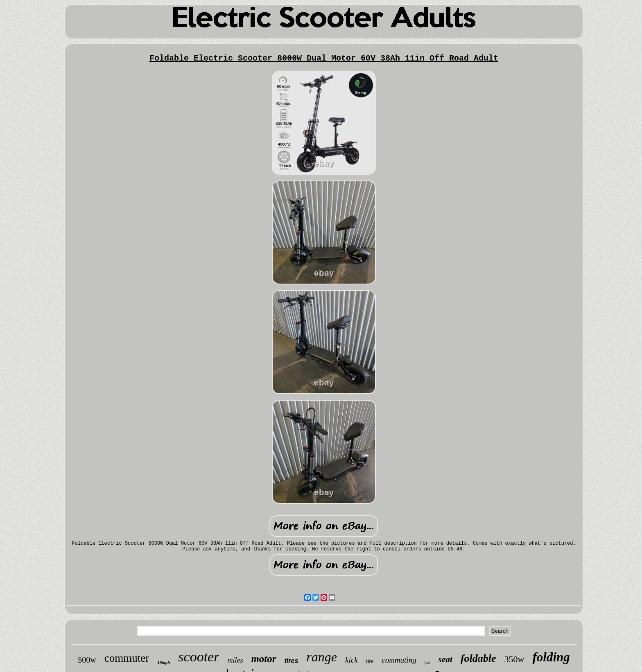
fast (427, 662)
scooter (199, 657)
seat (445, 659)
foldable (478, 658)
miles (235, 660)
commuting (399, 660)
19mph (164, 662)
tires (292, 661)
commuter (127, 658)
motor (263, 659)
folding (551, 657)
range (322, 657)
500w (87, 660)
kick (352, 660)
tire (370, 661)
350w (514, 659)
